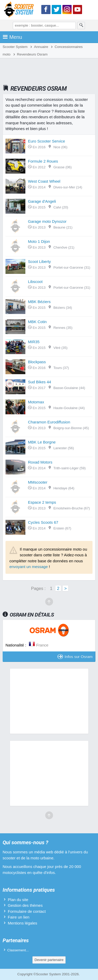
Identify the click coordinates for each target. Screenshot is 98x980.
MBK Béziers (39, 302)
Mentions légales (23, 923)
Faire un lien (19, 917)
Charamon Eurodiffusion (49, 422)
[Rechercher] (81, 26)
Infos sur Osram (75, 657)
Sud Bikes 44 (39, 382)
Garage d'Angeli (42, 201)
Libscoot (35, 282)
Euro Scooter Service (47, 141)
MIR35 (34, 342)
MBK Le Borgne (42, 442)
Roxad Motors (40, 462)
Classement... (18, 950)
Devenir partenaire (49, 960)
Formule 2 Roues (43, 161)
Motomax (36, 402)
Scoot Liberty (39, 261)
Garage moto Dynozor (47, 221)
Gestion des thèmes (25, 905)
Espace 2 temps (42, 502)
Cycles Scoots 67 (43, 522)
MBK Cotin (37, 322)
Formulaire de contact (27, 911)
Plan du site (18, 900)
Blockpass (37, 362)
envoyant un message (29, 567)
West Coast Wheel (44, 181)
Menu (12, 37)
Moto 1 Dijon (39, 241)
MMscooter (38, 482)
